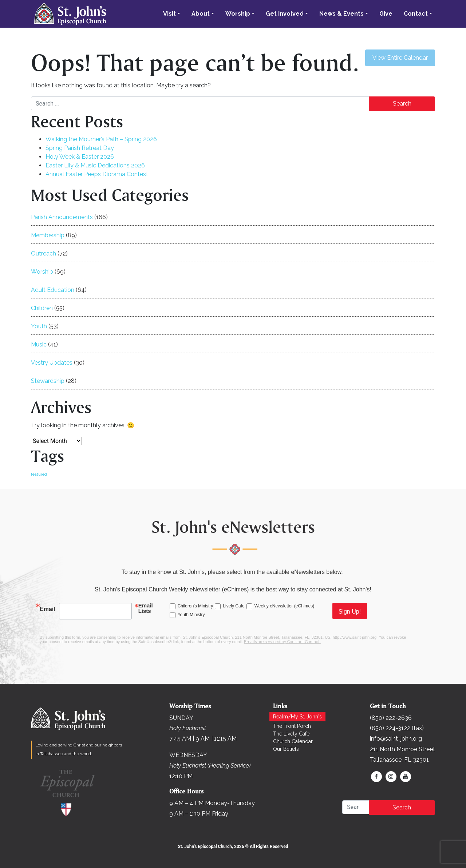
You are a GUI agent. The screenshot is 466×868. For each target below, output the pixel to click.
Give (386, 14)
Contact (416, 14)
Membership (48, 235)
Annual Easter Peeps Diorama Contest (97, 174)
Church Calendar (293, 741)
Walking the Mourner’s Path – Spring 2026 (101, 139)
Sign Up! (350, 612)
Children (42, 308)
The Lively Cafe (291, 734)
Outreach (44, 253)
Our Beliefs (286, 749)
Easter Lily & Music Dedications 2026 (95, 165)
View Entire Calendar (400, 58)
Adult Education (53, 290)
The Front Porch (292, 726)
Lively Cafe (234, 606)
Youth (39, 326)
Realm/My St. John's (297, 717)
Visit (169, 14)
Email (48, 609)
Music (39, 344)
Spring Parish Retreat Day (80, 148)
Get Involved (285, 14)
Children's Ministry (196, 606)
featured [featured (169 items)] (39, 474)
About (201, 14)
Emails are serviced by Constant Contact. (282, 642)
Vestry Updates (52, 363)
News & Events (341, 14)
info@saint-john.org (396, 739)
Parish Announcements (62, 217)
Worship (238, 14)
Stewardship (48, 381)
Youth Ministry (191, 615)
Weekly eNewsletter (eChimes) (285, 606)
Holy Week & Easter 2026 (80, 157)
